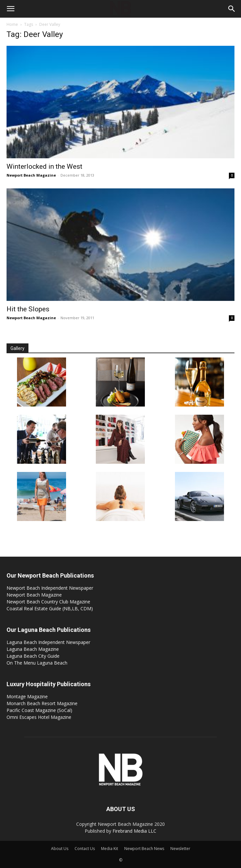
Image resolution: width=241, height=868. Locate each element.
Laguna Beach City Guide (33, 656)
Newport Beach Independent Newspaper (50, 588)
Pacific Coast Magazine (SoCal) (39, 710)
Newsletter (180, 849)
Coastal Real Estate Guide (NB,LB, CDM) (50, 608)
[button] (10, 9)
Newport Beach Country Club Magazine (48, 602)
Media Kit (110, 849)
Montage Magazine (27, 696)
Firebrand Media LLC (134, 831)
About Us (60, 849)
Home (12, 24)
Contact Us (85, 849)
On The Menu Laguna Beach (37, 663)
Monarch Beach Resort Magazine (42, 703)
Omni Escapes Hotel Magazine (39, 717)
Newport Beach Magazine (31, 175)
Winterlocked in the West (44, 166)
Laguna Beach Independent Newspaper (48, 642)
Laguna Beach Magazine (33, 649)
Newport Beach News (144, 849)
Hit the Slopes (28, 309)
